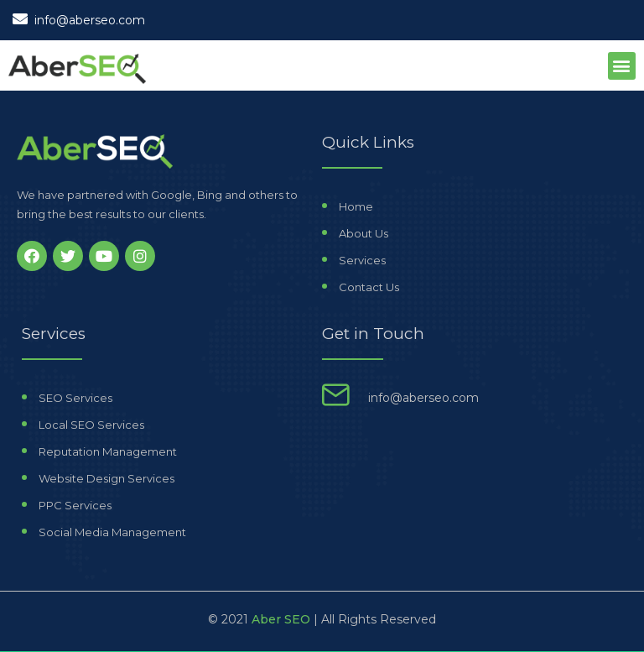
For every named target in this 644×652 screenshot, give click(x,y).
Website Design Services (106, 478)
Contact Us (369, 287)
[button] (622, 66)
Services (362, 260)
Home (356, 206)
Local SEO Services (91, 425)
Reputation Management (108, 451)
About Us (364, 233)
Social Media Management (112, 532)
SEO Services (75, 398)
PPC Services (75, 505)
